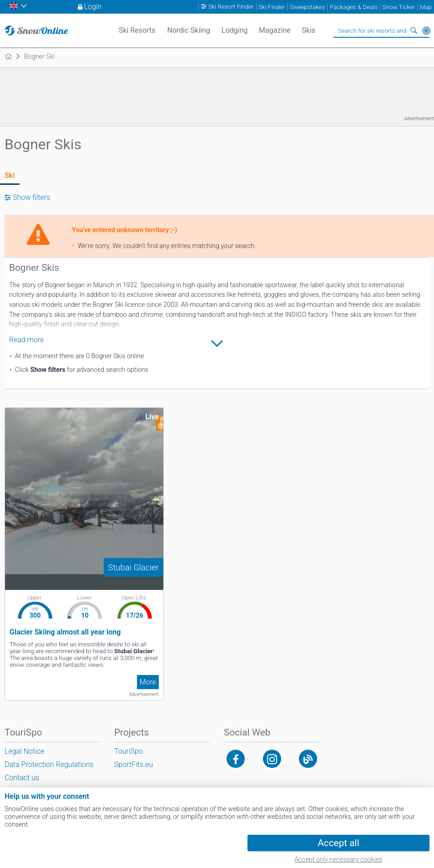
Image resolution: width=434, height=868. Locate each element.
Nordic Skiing (189, 30)
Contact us (22, 778)
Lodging (235, 30)
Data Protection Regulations (49, 764)
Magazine (275, 30)
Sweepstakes (308, 7)
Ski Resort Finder (231, 7)
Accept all (338, 843)
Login (93, 7)
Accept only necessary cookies (338, 860)
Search (414, 30)
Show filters (31, 198)
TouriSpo (129, 751)
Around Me (426, 30)
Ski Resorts (137, 30)
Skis (308, 30)
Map (426, 7)
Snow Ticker (399, 7)
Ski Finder (272, 7)
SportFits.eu (134, 764)
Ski (10, 175)
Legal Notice (24, 751)
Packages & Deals (354, 7)
